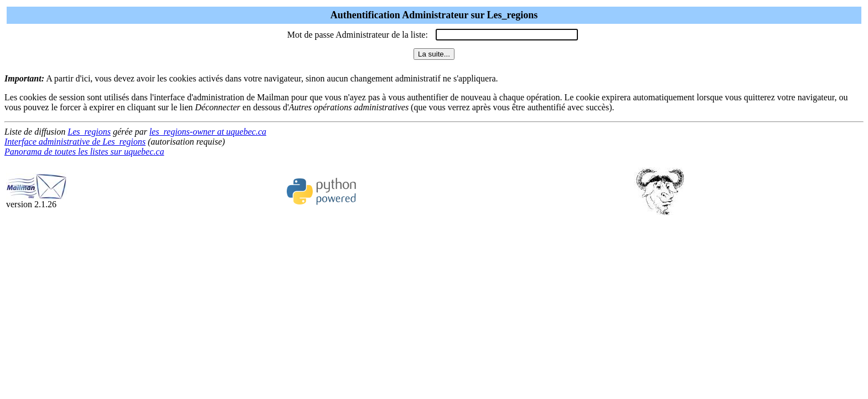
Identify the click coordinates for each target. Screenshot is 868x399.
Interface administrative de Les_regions (75, 142)
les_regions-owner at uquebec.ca (208, 132)
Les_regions (89, 132)
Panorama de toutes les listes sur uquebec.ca (84, 152)
